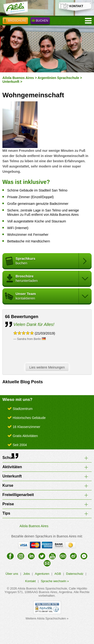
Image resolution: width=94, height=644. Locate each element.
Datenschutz (75, 574)
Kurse (8, 485)
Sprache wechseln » (55, 581)
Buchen (40, 21)
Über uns (12, 574)
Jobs (26, 574)
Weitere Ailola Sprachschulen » (47, 618)
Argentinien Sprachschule (58, 78)
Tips (6, 513)
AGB (58, 574)
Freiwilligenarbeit (18, 495)
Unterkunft (11, 82)
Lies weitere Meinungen (48, 368)
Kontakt (30, 581)
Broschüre (15, 21)
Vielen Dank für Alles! (34, 324)
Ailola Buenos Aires (18, 78)
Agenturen (42, 574)
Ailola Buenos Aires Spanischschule (42, 588)
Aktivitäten (12, 467)
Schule (9, 458)
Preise (8, 504)
